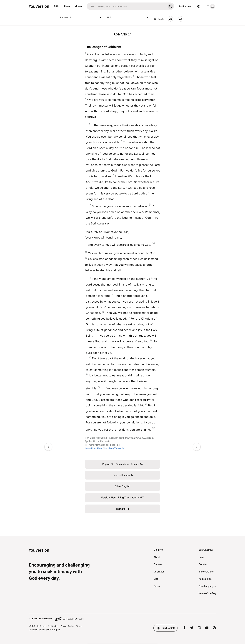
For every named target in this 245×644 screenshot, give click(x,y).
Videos (78, 6)
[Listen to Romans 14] (170, 19)
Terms (79, 626)
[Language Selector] (199, 6)
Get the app (185, 6)
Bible (57, 6)
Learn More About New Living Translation (105, 448)
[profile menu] (210, 6)
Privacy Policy (67, 626)
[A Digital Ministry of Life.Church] (122, 617)
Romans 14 (81, 17)
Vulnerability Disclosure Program (45, 630)
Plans (67, 6)
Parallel (159, 19)
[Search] (127, 6)
